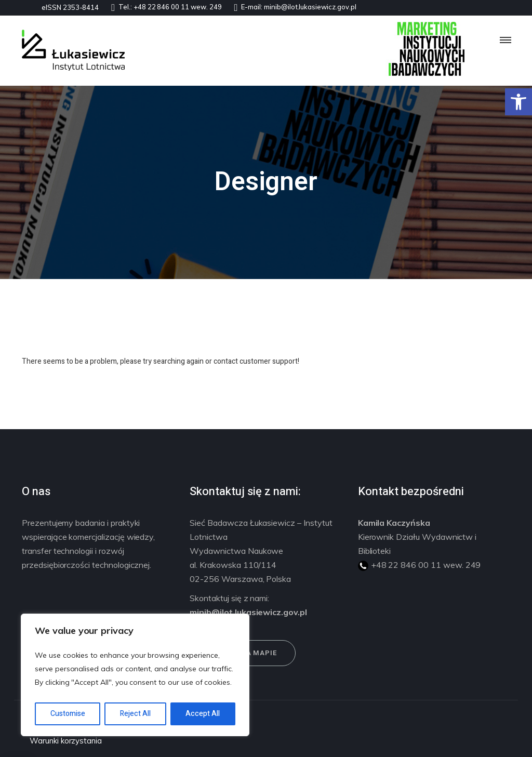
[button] (518, 102)
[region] (135, 675)
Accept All (203, 714)
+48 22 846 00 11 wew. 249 (178, 7)
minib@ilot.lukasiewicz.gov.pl (310, 7)
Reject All (135, 714)
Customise (68, 714)
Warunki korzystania (66, 741)
